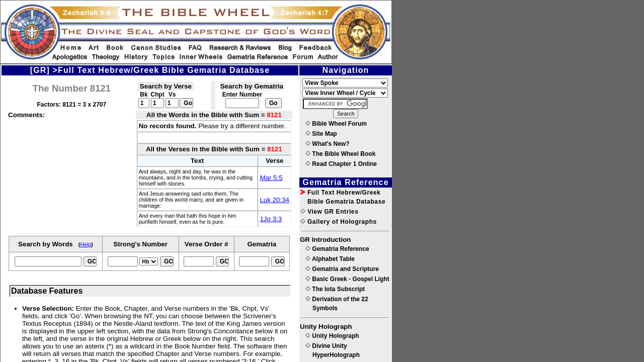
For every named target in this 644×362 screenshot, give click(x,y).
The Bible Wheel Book (340, 154)
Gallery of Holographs (339, 222)
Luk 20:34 (274, 200)
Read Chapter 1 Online (341, 164)
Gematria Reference (337, 249)
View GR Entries (329, 212)
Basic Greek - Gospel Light (347, 279)
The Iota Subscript (335, 289)
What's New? (328, 144)
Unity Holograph (332, 336)
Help (86, 244)
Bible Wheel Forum (336, 124)
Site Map (321, 134)
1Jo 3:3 (271, 219)
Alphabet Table (330, 259)
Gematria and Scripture (342, 269)
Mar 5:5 (271, 178)
